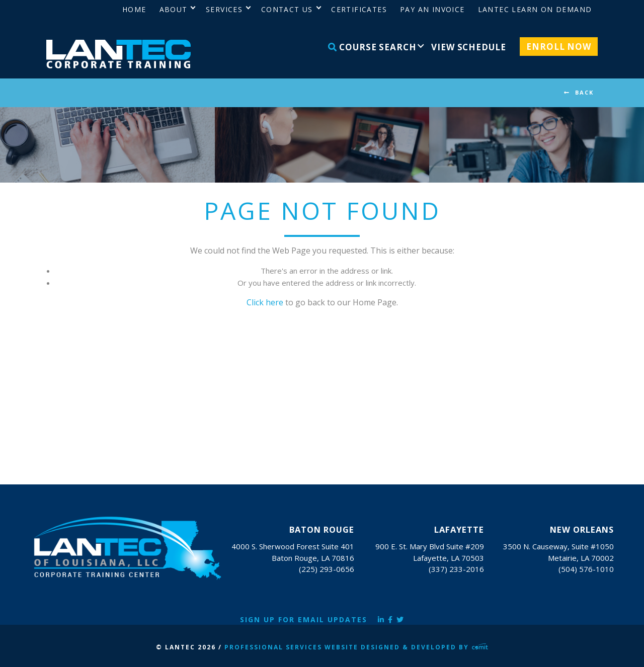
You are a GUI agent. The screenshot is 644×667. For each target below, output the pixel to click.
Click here (265, 302)
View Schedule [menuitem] (468, 47)
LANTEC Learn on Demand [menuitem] (535, 9)
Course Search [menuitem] (372, 47)
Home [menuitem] (134, 9)
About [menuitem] (174, 9)
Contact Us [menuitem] (287, 9)
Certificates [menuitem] (359, 9)
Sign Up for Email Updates (304, 619)
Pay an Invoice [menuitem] (432, 9)
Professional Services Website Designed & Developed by (356, 647)
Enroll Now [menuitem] (559, 47)
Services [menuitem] (224, 9)
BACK (584, 92)
